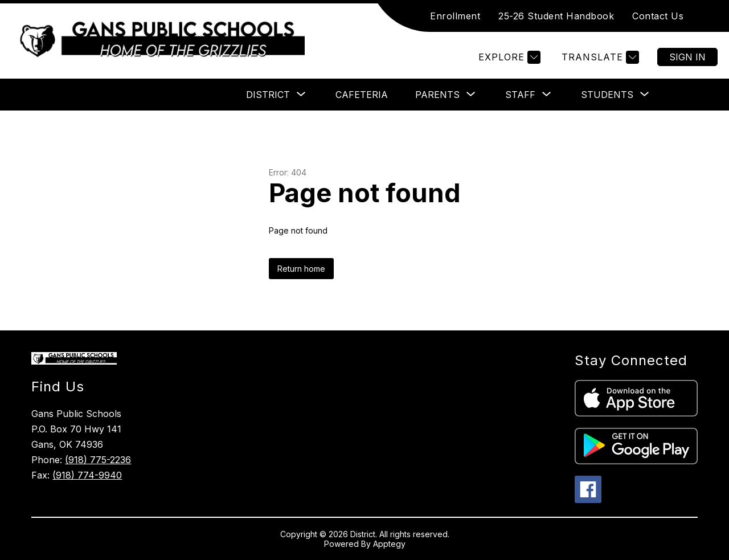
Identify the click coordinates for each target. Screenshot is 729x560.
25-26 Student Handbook (556, 16)
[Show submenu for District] (268, 95)
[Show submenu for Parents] (437, 95)
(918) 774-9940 (87, 475)
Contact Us (658, 16)
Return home (301, 269)
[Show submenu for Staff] (520, 95)
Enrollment (455, 16)
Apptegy (389, 544)
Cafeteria (362, 95)
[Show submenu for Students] (607, 95)
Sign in (687, 57)
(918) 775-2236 (98, 460)
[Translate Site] (599, 57)
